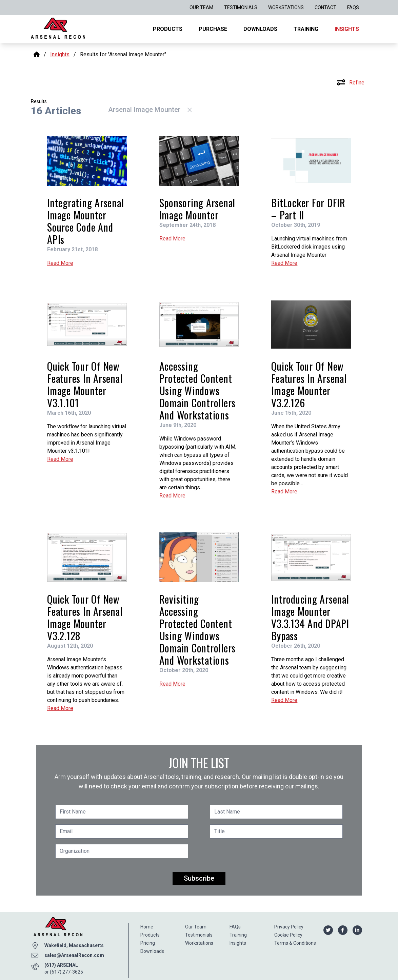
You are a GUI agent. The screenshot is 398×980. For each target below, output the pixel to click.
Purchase (213, 29)
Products (168, 29)
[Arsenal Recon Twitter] (328, 930)
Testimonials (241, 7)
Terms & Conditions (295, 943)
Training (306, 29)
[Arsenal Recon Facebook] (343, 930)
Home (147, 927)
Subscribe (199, 878)
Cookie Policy (288, 935)
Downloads (260, 29)
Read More (60, 263)
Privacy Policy (289, 927)
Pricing (148, 943)
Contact (325, 7)
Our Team (201, 7)
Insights (347, 29)
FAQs (353, 7)
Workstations (286, 7)
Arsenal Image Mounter (150, 110)
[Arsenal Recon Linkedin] (357, 930)
